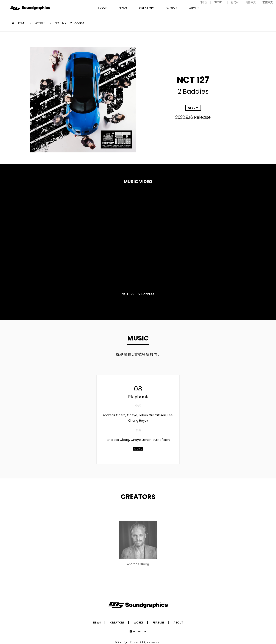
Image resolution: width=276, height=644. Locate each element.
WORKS (172, 8)
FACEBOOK (140, 631)
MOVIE (138, 449)
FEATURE (159, 623)
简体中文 (251, 2)
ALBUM (193, 108)
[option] (138, 243)
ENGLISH (219, 2)
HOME (103, 8)
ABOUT (194, 8)
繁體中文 (268, 2)
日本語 (203, 2)
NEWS (123, 8)
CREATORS (147, 8)
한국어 (235, 2)
